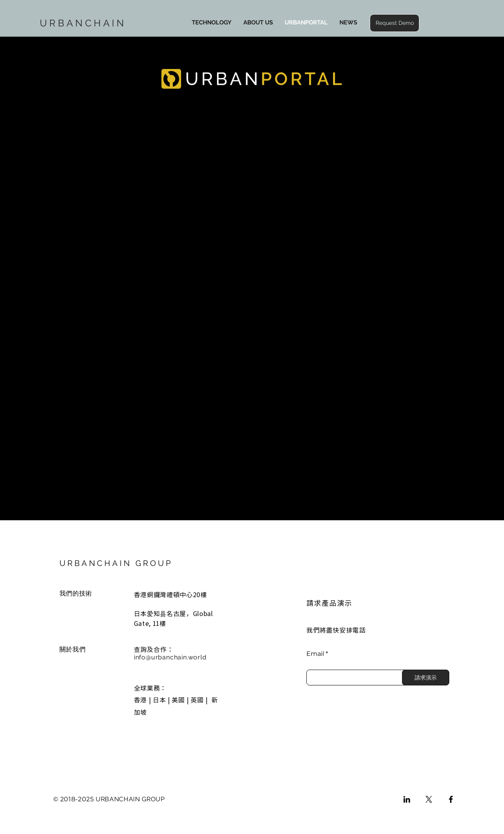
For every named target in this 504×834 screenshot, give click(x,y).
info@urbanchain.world (170, 657)
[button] (395, 23)
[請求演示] (426, 678)
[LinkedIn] (407, 799)
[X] (429, 799)
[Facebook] (451, 799)
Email (315, 654)
